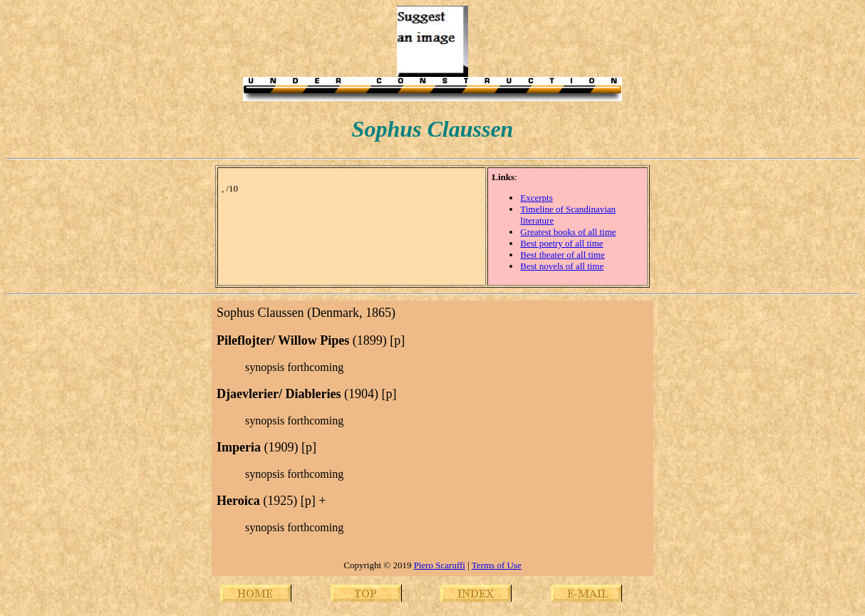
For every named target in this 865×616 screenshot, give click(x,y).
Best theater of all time (562, 255)
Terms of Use (497, 565)
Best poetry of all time (561, 243)
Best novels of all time (562, 266)
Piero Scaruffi (440, 565)
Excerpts (536, 198)
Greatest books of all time (568, 232)
